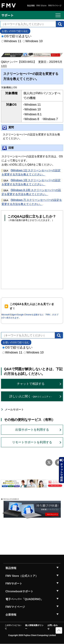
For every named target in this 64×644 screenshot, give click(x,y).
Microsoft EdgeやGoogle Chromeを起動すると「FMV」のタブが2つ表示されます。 (30, 316)
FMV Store (41, 6)
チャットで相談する (31, 384)
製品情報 (31, 6)
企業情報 (11, 615)
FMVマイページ (55, 6)
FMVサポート (14, 584)
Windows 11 (11, 41)
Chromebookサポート (19, 591)
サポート (8, 15)
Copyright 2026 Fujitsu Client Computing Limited (32, 635)
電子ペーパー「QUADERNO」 (24, 599)
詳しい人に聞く (31, 396)
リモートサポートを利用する (32, 442)
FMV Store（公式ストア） (22, 576)
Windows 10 (33, 41)
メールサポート (14, 410)
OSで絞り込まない (16, 36)
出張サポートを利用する (32, 430)
